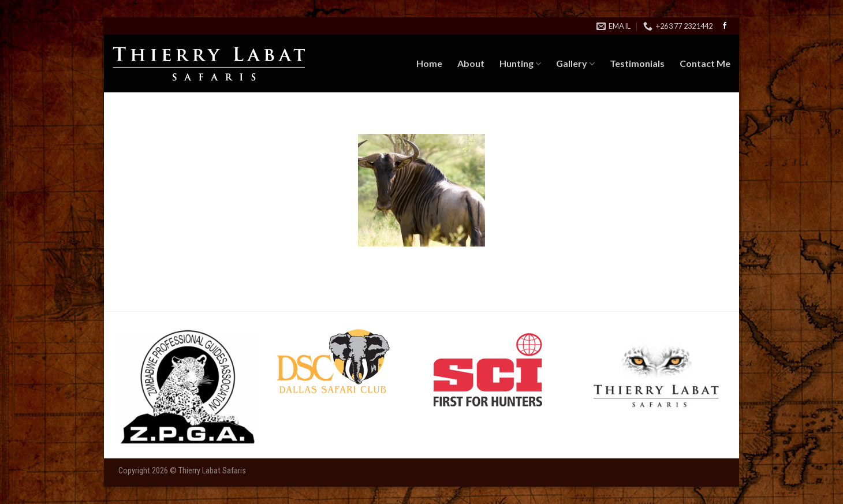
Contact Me (705, 63)
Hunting (520, 64)
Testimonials (637, 63)
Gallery (575, 64)
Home (429, 63)
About (471, 63)
